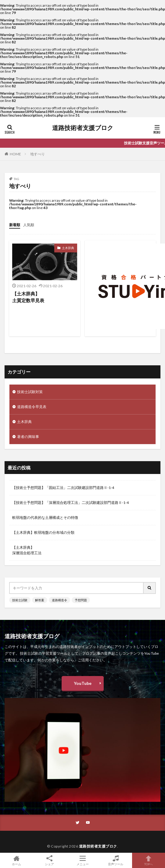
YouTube (83, 683)
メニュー (82, 860)
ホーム (16, 860)
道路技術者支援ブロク (83, 128)
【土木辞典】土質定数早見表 (28, 297)
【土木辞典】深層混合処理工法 (27, 550)
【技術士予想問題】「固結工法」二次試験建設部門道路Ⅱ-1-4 (63, 488)
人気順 (29, 225)
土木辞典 (68, 248)
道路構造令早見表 (32, 407)
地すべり (38, 154)
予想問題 (81, 600)
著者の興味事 (28, 437)
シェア (49, 861)
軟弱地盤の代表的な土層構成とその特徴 (45, 517)
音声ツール (116, 860)
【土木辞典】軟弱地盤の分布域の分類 (43, 532)
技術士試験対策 (30, 392)
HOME (15, 154)
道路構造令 (59, 600)
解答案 (40, 600)
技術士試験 (20, 600)
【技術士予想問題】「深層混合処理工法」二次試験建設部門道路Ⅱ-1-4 (70, 503)
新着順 (15, 225)
